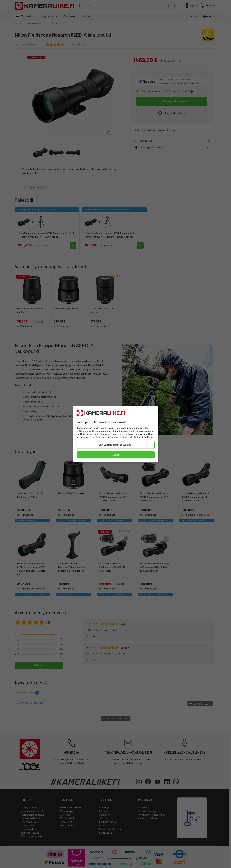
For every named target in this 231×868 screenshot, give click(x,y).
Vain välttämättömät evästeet (116, 445)
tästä (150, 437)
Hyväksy (116, 455)
